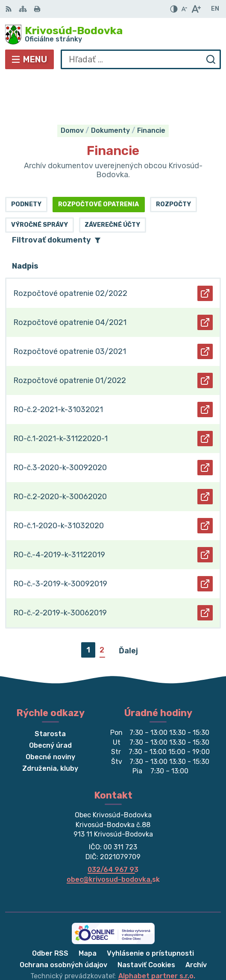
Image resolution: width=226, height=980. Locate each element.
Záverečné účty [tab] (112, 183)
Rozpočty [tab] (173, 162)
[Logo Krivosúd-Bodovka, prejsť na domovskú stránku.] (113, 35)
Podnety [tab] (26, 162)
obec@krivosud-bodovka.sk (113, 838)
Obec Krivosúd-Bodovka (141, 946)
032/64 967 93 (113, 828)
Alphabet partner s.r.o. (157, 935)
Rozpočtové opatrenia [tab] (98, 162)
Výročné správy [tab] (40, 183)
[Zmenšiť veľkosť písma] (184, 9)
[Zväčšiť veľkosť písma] (196, 9)
